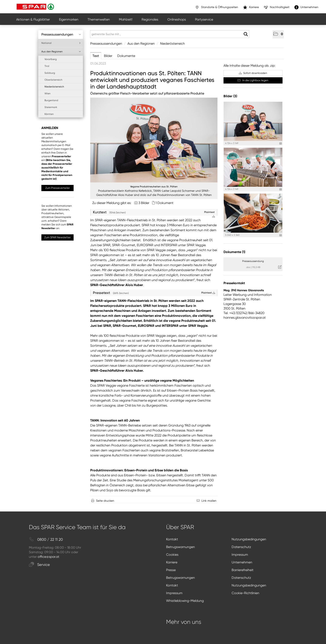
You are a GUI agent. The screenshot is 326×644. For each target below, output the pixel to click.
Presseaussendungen (61, 34)
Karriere (172, 562)
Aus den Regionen (61, 52)
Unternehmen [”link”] (306, 7)
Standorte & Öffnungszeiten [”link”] (217, 7)
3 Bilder (144, 203)
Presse (171, 570)
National (61, 43)
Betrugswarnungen (180, 547)
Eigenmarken (69, 19)
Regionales (150, 19)
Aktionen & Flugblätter (33, 19)
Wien (48, 93)
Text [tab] (96, 56)
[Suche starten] (246, 34)
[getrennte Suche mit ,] (170, 34)
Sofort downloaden (253, 73)
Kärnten (49, 114)
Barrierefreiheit (243, 570)
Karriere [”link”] (251, 7)
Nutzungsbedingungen (249, 539)
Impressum (240, 555)
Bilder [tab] (108, 56)
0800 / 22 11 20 (46, 540)
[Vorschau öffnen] (154, 140)
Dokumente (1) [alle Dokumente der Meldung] (234, 252)
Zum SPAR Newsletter (57, 237)
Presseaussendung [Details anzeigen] (253, 261)
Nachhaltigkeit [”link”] (277, 7)
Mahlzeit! (126, 19)
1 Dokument (164, 203)
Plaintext (208, 293)
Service (39, 565)
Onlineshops (177, 19)
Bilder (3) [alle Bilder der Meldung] (230, 96)
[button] (278, 34)
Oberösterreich (53, 80)
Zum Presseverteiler (58, 188)
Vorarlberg (51, 59)
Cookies (172, 555)
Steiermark (51, 107)
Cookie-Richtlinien (245, 593)
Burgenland (51, 100)
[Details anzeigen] (281, 143)
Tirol (47, 66)
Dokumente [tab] (126, 56)
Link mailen (209, 501)
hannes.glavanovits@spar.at (245, 318)
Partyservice (204, 19)
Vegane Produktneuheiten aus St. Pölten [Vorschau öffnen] (154, 187)
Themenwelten (99, 19)
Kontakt (172, 539)
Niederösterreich (54, 87)
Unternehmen (242, 562)
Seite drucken (105, 501)
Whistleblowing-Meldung (185, 601)
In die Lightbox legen (253, 80)
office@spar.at (48, 557)
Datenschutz (241, 547)
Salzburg (50, 73)
